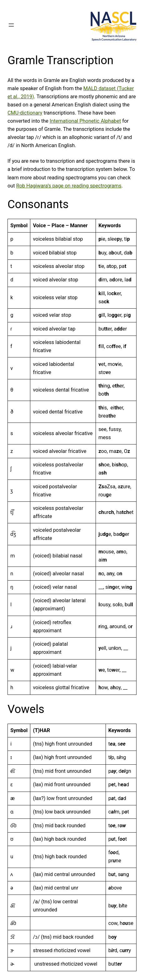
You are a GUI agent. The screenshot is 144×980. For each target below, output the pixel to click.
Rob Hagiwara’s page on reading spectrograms (69, 186)
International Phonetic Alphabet (85, 121)
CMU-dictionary (25, 113)
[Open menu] (11, 25)
